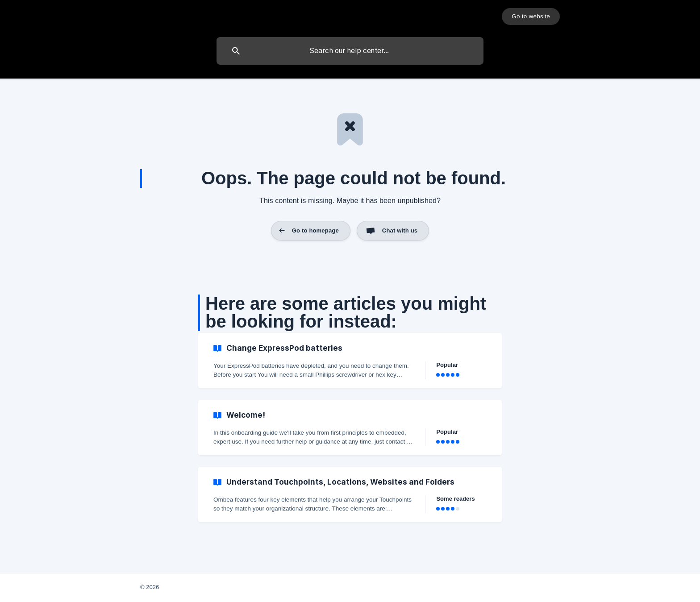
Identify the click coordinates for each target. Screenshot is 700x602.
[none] (531, 17)
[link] (350, 361)
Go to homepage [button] (315, 230)
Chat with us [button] (400, 230)
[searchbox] (350, 51)
